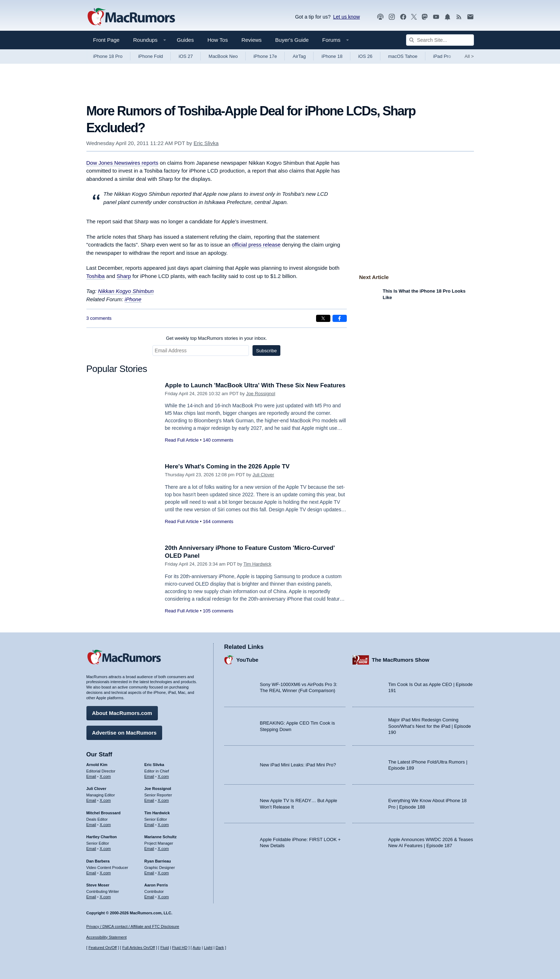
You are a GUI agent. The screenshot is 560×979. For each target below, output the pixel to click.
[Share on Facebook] (340, 318)
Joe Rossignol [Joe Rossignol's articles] (158, 789)
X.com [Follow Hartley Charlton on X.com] (105, 849)
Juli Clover (263, 475)
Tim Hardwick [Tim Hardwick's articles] (157, 813)
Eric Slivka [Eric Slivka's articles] (154, 765)
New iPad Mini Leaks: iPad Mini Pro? (298, 765)
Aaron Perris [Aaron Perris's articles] (156, 885)
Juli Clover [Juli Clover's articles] (96, 789)
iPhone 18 (332, 56)
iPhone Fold (151, 56)
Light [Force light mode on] (208, 948)
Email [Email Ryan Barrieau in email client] (149, 873)
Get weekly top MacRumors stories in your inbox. (217, 338)
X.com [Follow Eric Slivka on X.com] (163, 776)
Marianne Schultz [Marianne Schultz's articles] (160, 837)
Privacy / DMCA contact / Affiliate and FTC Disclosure (133, 926)
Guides (185, 40)
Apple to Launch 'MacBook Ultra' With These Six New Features (255, 385)
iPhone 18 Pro (108, 56)
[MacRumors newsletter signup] (470, 17)
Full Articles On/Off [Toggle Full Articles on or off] (139, 948)
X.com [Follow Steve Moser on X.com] (105, 897)
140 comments (218, 440)
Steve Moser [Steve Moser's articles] (98, 885)
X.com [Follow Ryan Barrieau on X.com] (163, 873)
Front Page (106, 40)
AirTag (299, 56)
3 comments (99, 318)
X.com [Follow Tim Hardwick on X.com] (163, 825)
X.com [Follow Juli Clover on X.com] (105, 800)
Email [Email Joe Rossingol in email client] (149, 800)
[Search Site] (440, 40)
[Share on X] (323, 318)
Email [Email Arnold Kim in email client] (91, 776)
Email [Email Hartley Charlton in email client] (91, 849)
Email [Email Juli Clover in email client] (91, 800)
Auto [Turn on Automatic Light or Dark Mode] (197, 948)
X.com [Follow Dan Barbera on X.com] (105, 873)
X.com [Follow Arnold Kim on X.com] (105, 776)
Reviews (252, 40)
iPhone (133, 299)
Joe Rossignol (261, 394)
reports (122, 163)
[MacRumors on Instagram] (392, 17)
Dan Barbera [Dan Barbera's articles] (98, 861)
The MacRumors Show (401, 660)
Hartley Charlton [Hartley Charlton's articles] (102, 837)
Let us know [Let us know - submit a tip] (347, 17)
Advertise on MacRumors (124, 733)
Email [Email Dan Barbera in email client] (91, 873)
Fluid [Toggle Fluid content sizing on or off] (165, 948)
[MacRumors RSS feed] (459, 17)
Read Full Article (182, 440)
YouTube (247, 660)
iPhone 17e (265, 56)
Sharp (124, 276)
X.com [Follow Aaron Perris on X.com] (163, 897)
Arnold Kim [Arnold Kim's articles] (97, 765)
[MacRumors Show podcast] (380, 17)
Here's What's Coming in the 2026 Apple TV (227, 466)
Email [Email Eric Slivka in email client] (149, 776)
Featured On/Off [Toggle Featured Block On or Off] (103, 948)
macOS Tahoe (403, 56)
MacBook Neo (223, 56)
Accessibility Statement (107, 937)
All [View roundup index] (469, 56)
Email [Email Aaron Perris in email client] (149, 897)
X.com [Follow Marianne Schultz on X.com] (163, 849)
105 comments (218, 611)
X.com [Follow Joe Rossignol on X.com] (163, 800)
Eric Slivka (206, 143)
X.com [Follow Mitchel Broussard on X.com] (105, 825)
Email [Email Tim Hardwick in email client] (149, 825)
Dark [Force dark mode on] (220, 948)
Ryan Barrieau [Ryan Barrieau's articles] (158, 861)
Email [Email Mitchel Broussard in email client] (91, 825)
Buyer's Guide (292, 40)
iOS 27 (186, 56)
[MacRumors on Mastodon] (425, 17)
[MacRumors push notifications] (447, 17)
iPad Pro (442, 56)
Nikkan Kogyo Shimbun (126, 291)
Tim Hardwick (257, 564)
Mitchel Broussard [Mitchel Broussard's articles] (104, 813)
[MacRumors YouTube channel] (436, 17)
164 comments (218, 521)
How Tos (218, 40)
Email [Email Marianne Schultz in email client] (149, 849)
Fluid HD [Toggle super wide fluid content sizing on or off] (180, 948)
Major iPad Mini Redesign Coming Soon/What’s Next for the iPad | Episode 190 (430, 726)
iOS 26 (365, 56)
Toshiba (96, 276)
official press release (256, 245)
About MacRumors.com (122, 713)
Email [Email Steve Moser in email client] (91, 897)
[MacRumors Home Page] (131, 17)
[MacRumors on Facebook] (403, 17)
